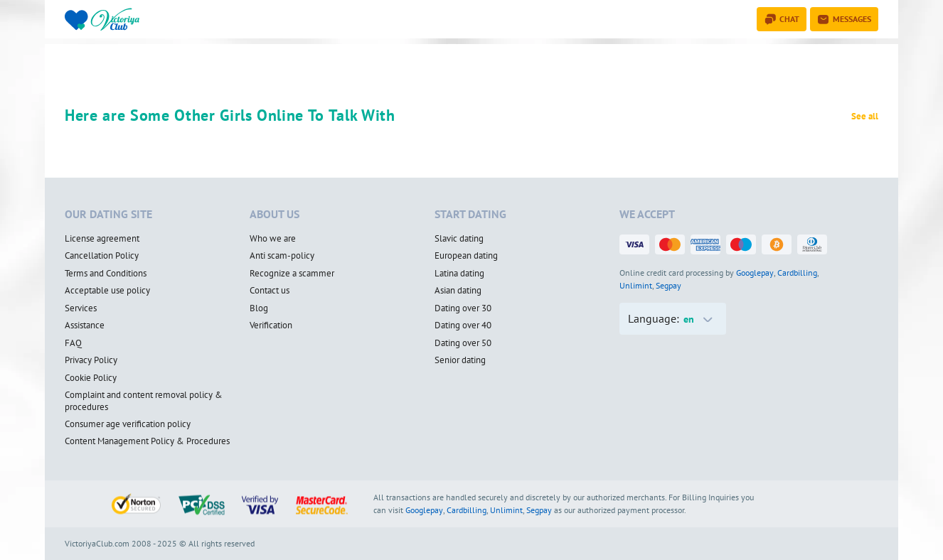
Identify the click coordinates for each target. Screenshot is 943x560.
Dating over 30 (463, 308)
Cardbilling (797, 273)
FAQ (73, 343)
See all (865, 117)
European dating (466, 256)
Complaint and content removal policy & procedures (144, 401)
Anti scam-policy (282, 256)
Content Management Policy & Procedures (147, 441)
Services (81, 308)
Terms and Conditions (106, 274)
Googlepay (755, 273)
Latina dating (459, 274)
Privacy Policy (91, 360)
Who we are (273, 239)
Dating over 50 (463, 343)
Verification (271, 325)
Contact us (270, 291)
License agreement (102, 239)
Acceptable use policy (107, 291)
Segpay (668, 285)
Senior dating (460, 360)
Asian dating (458, 291)
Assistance (85, 325)
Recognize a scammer (292, 274)
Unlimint (636, 285)
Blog (259, 308)
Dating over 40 (463, 325)
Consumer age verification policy (128, 424)
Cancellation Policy (102, 256)
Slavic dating (459, 239)
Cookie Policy (91, 378)
